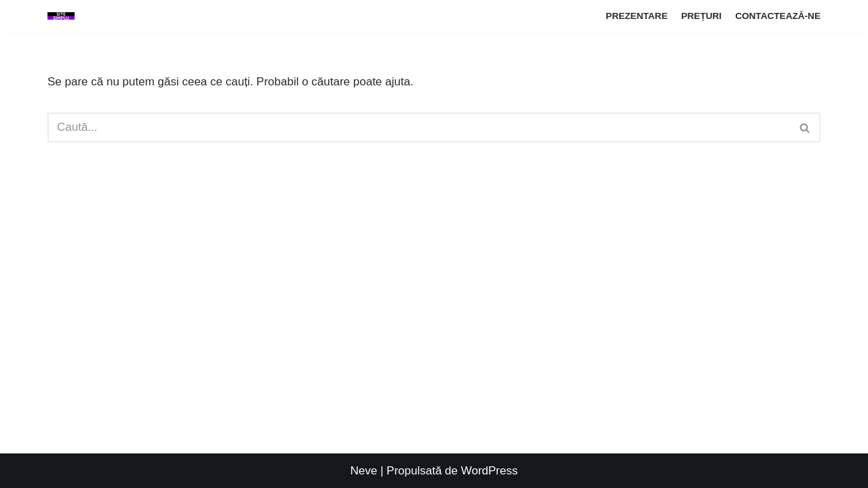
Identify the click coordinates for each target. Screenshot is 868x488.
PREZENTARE (636, 16)
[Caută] (419, 127)
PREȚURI (701, 16)
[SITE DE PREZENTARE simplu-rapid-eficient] (61, 16)
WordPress (490, 471)
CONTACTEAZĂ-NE (778, 16)
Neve (364, 471)
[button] (805, 128)
